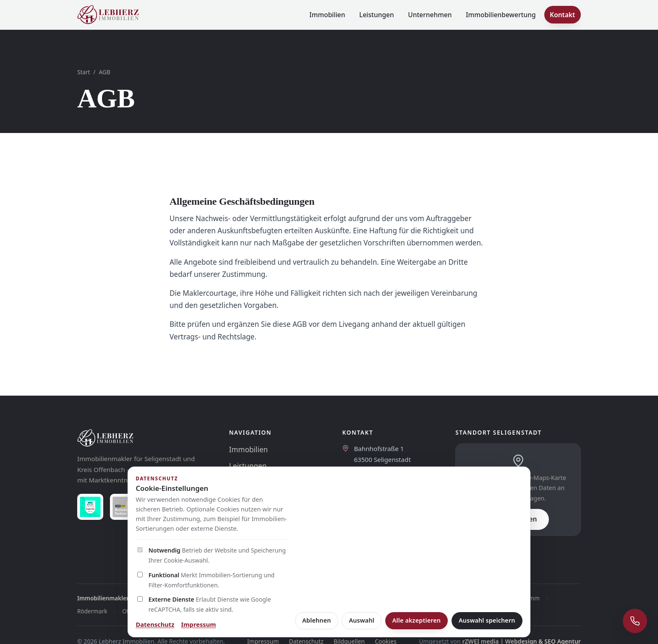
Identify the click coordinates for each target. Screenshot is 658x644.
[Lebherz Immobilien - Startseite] (108, 15)
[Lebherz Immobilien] (145, 438)
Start (84, 72)
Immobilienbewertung (501, 15)
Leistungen (377, 15)
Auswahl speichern (487, 620)
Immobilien (327, 15)
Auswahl (362, 620)
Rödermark (92, 611)
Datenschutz (155, 624)
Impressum (199, 624)
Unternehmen (430, 15)
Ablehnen (316, 620)
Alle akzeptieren (416, 620)
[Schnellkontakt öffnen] (635, 621)
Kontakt (562, 15)
